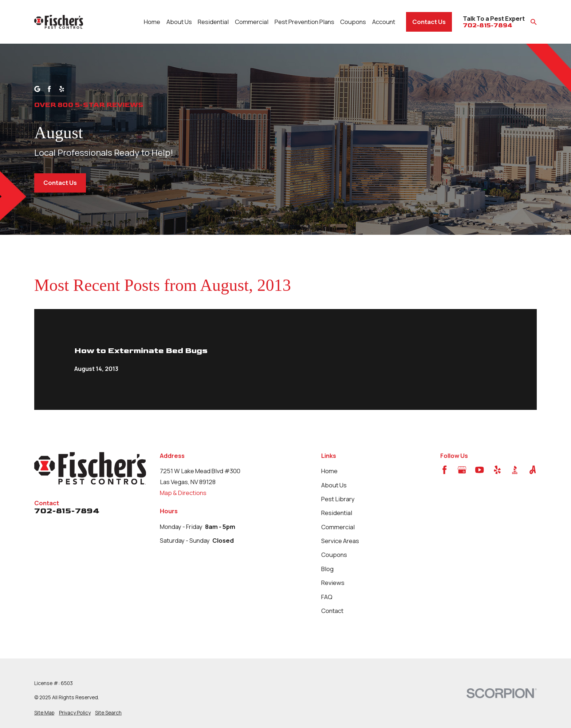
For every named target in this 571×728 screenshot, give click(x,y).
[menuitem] (44, 713)
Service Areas (340, 541)
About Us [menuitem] (179, 22)
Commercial (338, 527)
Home (329, 471)
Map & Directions (183, 493)
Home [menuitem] (152, 22)
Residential (337, 513)
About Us (334, 485)
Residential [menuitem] (213, 22)
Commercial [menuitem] (252, 22)
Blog (327, 569)
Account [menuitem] (384, 22)
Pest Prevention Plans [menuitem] (304, 22)
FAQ (327, 597)
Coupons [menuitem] (353, 22)
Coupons (334, 555)
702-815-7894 (488, 26)
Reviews (333, 583)
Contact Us (429, 22)
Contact (332, 611)
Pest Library (338, 499)
